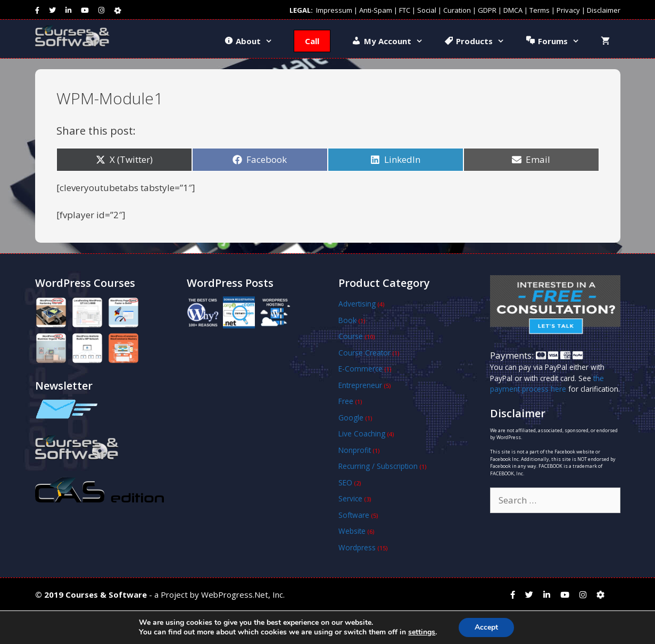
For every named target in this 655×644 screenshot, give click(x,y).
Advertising (357, 304)
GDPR (487, 10)
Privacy (568, 10)
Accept (486, 627)
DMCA (513, 10)
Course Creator (364, 353)
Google (351, 418)
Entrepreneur (360, 385)
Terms (540, 10)
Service (350, 498)
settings (422, 632)
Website (352, 531)
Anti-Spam (376, 10)
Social (427, 10)
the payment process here (547, 383)
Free (346, 401)
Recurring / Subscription (378, 466)
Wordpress (357, 547)
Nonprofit (355, 450)
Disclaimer (604, 10)
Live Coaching (362, 434)
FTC (405, 10)
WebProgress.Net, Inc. (243, 595)
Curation (457, 10)
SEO (345, 482)
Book (347, 320)
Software (354, 515)
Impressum (334, 10)
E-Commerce (360, 369)
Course (351, 336)
